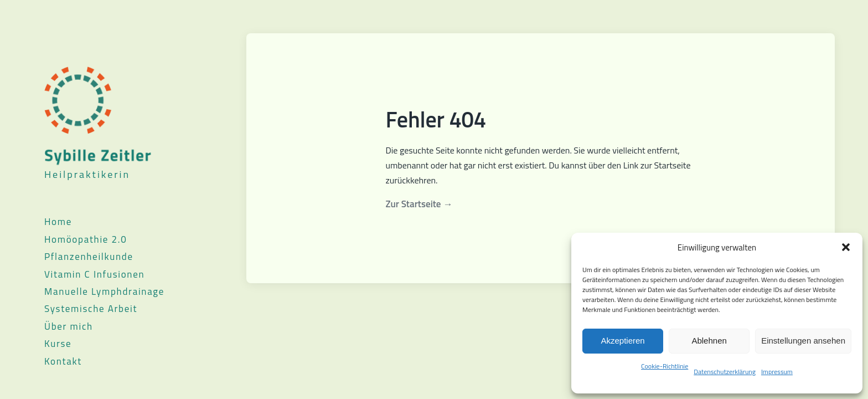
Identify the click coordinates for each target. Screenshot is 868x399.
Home (58, 222)
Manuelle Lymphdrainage (104, 291)
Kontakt (63, 361)
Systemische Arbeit (91, 309)
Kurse (58, 344)
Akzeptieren (622, 341)
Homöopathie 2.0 (86, 239)
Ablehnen (709, 341)
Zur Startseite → (419, 204)
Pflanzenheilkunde (89, 257)
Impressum (777, 372)
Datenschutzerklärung (725, 372)
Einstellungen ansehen (803, 341)
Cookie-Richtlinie (665, 366)
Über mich (69, 326)
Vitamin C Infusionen (94, 274)
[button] (846, 247)
